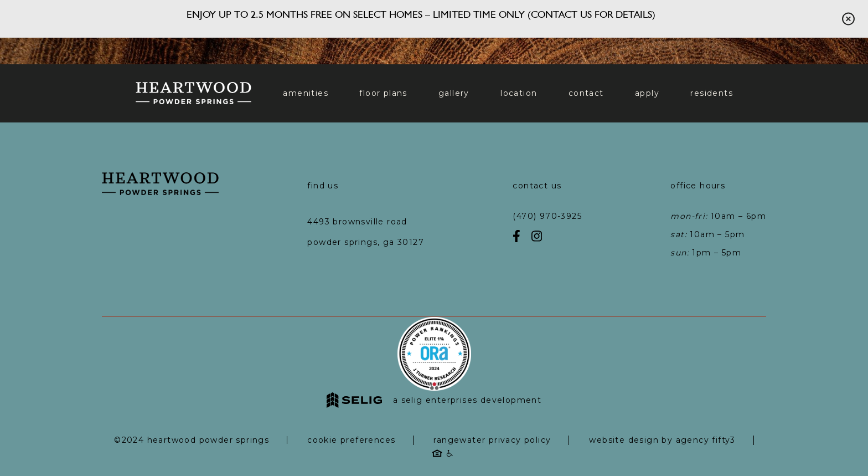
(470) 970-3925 (547, 216)
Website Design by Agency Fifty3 (662, 440)
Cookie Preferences (351, 440)
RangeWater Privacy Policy (492, 440)
